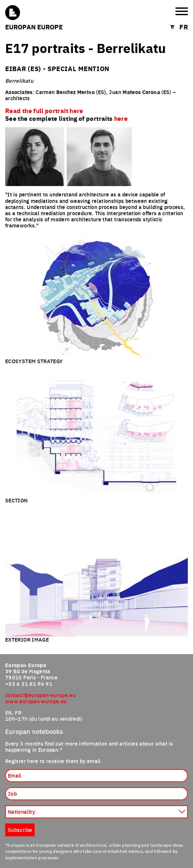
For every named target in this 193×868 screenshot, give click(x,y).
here (121, 118)
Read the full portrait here (44, 110)
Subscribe (20, 830)
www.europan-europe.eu (36, 701)
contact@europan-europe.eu (40, 695)
